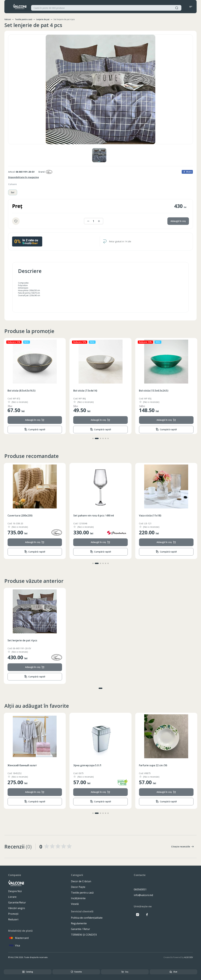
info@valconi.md (143, 895)
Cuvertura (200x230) (86, 516)
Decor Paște (78, 887)
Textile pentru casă (24, 19)
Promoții (13, 914)
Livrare (12, 897)
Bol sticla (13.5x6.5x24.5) (22, 391)
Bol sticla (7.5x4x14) (151, 391)
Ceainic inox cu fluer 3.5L (22, 516)
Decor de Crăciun (81, 881)
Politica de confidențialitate (87, 918)
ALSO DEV (189, 957)
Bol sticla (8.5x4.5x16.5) (87, 391)
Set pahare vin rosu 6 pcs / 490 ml (159, 516)
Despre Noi (15, 891)
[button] (93, 438)
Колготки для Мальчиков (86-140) (29, 765)
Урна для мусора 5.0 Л (153, 765)
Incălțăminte (78, 898)
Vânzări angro (17, 908)
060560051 (140, 889)
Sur (13, 192)
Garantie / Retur (80, 929)
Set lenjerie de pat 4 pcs (22, 640)
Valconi (8, 19)
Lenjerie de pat (43, 19)
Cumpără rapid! (35, 429)
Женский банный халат (88, 765)
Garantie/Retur (17, 902)
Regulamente (79, 923)
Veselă (75, 904)
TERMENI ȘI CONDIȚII (84, 935)
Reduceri (13, 919)
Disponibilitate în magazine (23, 177)
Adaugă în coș (178, 221)
